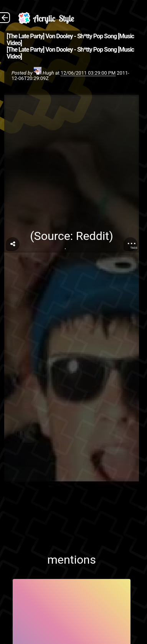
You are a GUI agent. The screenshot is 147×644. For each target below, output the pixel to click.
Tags (134, 248)
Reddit (92, 236)
